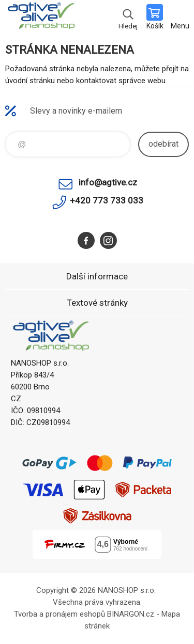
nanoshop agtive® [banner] (41, 18)
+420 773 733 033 (107, 200)
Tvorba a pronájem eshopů (59, 614)
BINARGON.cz (131, 614)
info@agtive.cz (108, 182)
